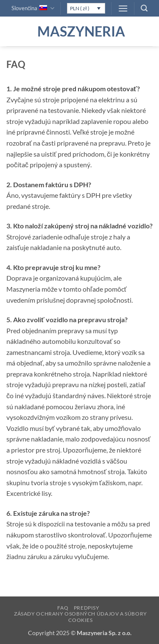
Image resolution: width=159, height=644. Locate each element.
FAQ (63, 608)
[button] (123, 8)
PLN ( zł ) (80, 8)
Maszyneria (80, 31)
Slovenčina (33, 8)
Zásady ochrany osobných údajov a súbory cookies (81, 617)
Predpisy (87, 608)
